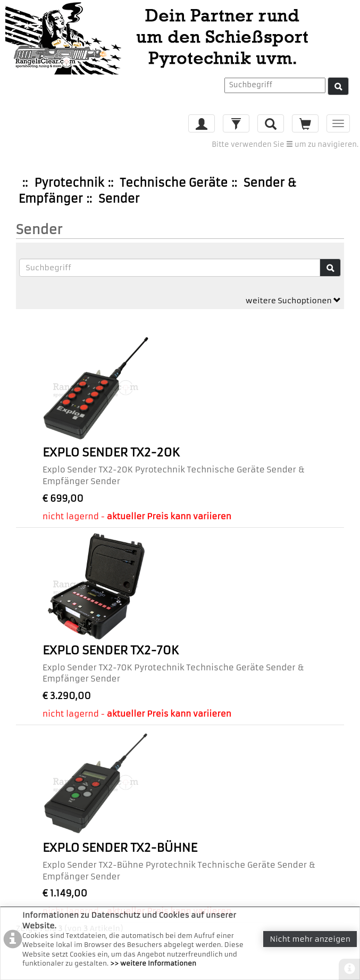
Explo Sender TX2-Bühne (120, 848)
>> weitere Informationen (153, 963)
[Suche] (338, 86)
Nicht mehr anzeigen (310, 939)
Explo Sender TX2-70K (111, 650)
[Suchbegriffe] (170, 268)
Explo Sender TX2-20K (111, 452)
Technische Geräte (174, 183)
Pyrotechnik (69, 183)
